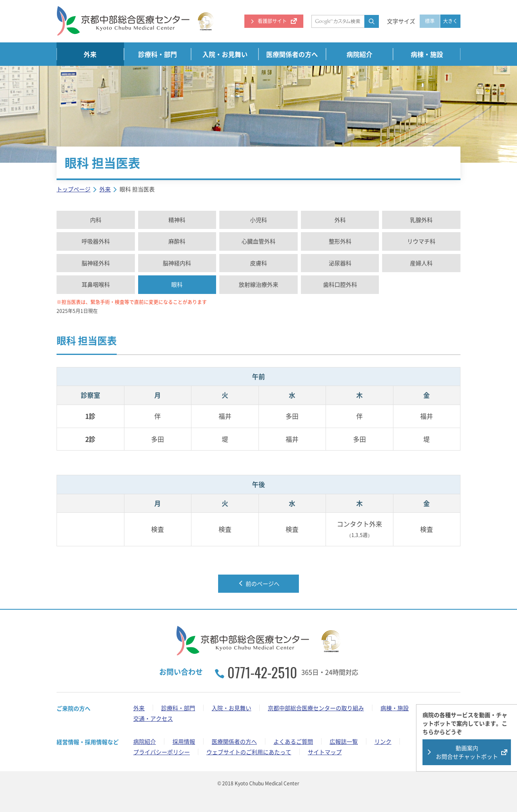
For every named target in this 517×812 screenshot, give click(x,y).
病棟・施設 (427, 54)
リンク (383, 741)
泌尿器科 (340, 263)
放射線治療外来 (258, 284)
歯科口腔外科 (340, 284)
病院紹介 (359, 54)
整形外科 (340, 241)
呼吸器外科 (96, 241)
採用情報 (184, 741)
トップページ (74, 189)
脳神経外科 (96, 263)
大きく (450, 21)
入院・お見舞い (225, 54)
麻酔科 (177, 241)
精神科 (177, 220)
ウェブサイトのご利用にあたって (249, 752)
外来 (90, 54)
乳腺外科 (421, 220)
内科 (96, 220)
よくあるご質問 (293, 741)
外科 (340, 220)
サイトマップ (325, 752)
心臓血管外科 (258, 241)
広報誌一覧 (344, 741)
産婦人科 (421, 263)
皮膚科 (258, 263)
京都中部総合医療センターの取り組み (316, 708)
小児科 (258, 220)
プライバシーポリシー (162, 752)
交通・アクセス (153, 718)
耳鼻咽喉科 (96, 284)
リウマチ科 (421, 241)
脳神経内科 (177, 263)
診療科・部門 (158, 54)
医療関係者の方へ (292, 54)
